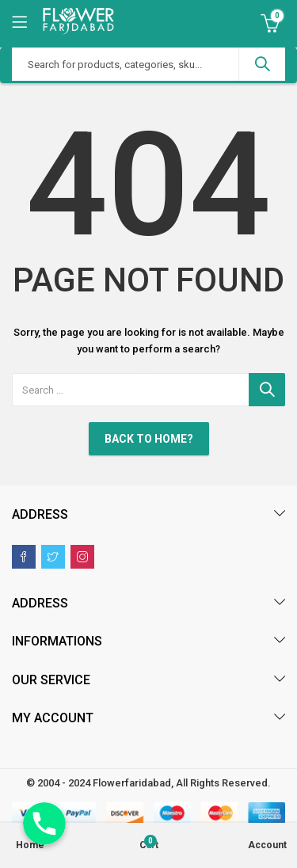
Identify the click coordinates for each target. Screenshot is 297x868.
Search (262, 64)
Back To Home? (149, 439)
